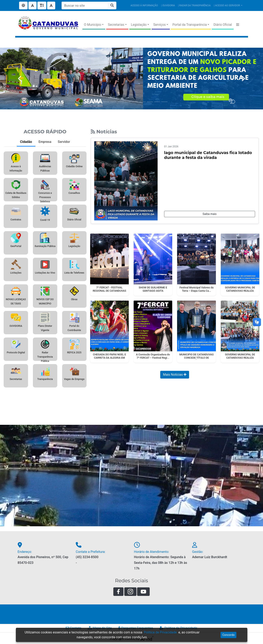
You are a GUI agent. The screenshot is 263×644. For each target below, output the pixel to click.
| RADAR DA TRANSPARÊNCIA (194, 5)
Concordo (229, 635)
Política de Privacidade (160, 632)
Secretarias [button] (116, 25)
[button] (238, 25)
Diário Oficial (223, 25)
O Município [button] (93, 25)
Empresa (45, 142)
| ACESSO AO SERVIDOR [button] (227, 5)
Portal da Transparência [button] (190, 25)
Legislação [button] (139, 25)
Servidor (64, 142)
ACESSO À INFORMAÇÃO (144, 5)
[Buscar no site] (85, 5)
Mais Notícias (175, 375)
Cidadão (26, 142)
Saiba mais (209, 214)
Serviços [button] (160, 25)
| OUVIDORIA (168, 5)
